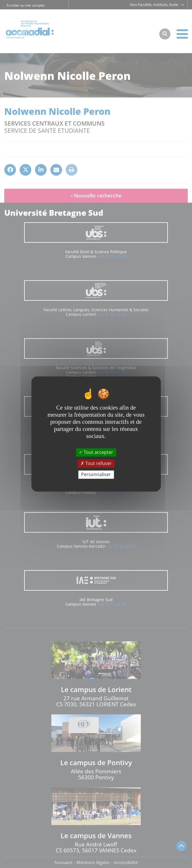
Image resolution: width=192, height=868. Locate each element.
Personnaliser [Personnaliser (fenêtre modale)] (96, 474)
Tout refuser (96, 463)
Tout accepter (96, 452)
